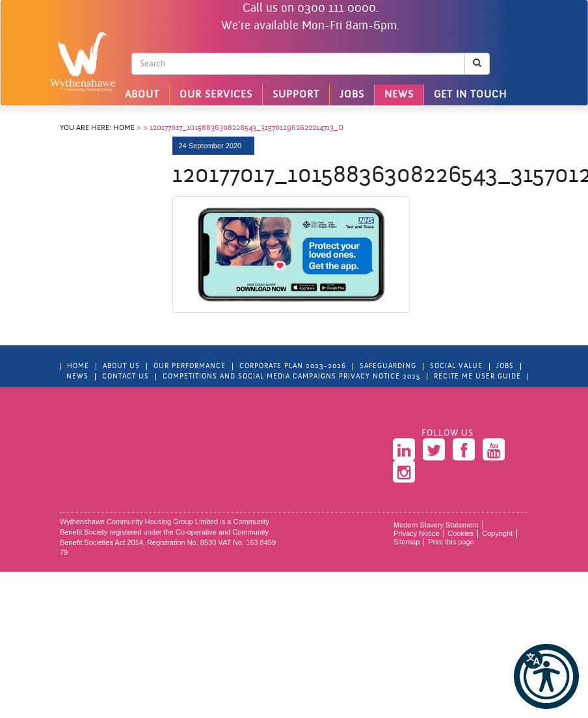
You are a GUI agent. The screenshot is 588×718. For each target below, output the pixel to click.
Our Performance (190, 366)
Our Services (216, 95)
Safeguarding (388, 366)
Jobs (352, 95)
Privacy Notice (416, 533)
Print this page (451, 542)
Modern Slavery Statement (436, 525)
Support (296, 95)
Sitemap (407, 542)
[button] (546, 676)
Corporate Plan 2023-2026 (293, 366)
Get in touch (470, 95)
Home (124, 128)
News (399, 95)
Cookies (461, 533)
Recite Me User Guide (477, 377)
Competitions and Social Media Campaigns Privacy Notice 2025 (291, 377)
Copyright (497, 533)
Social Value (456, 366)
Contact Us (126, 377)
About (142, 95)
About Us (121, 366)
